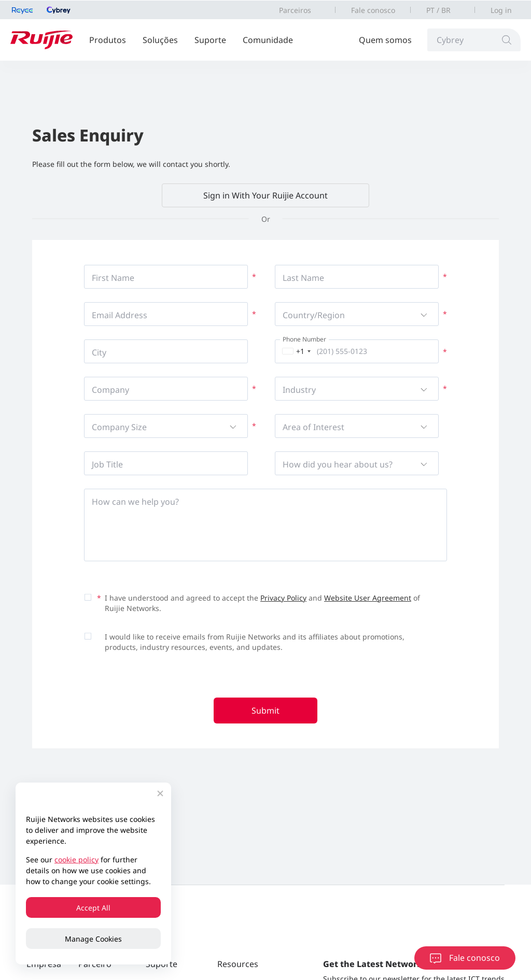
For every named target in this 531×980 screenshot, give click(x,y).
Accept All (93, 908)
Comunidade (268, 40)
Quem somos (385, 40)
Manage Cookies (93, 939)
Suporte (210, 40)
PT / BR (438, 10)
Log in (501, 10)
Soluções (160, 40)
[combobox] (295, 351)
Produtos (108, 40)
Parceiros (295, 10)
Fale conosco (373, 10)
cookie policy (76, 860)
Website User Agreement (368, 598)
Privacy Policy (283, 598)
